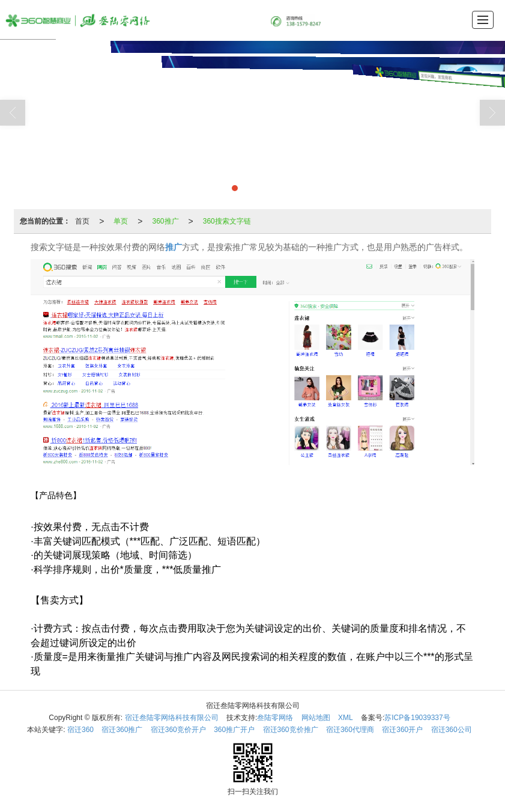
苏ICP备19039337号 (417, 718)
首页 (82, 221)
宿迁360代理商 (350, 730)
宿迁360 (80, 730)
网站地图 (316, 718)
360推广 (166, 221)
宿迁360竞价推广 (291, 730)
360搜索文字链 (227, 221)
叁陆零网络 (275, 718)
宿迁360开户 (402, 730)
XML (346, 718)
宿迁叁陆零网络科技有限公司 (172, 718)
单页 (121, 221)
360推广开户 (234, 730)
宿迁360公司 (452, 730)
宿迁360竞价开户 (178, 730)
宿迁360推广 (122, 730)
